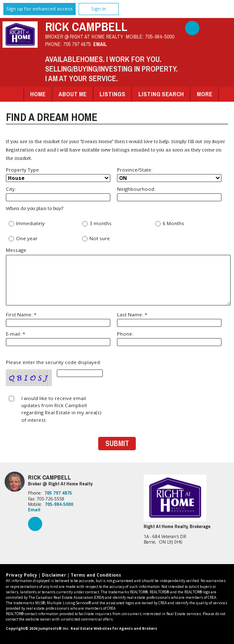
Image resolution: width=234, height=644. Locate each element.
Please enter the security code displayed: (54, 373)
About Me (72, 94)
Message (117, 276)
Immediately (26, 224)
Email (100, 44)
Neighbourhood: (169, 194)
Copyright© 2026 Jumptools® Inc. (38, 629)
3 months (97, 224)
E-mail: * (58, 338)
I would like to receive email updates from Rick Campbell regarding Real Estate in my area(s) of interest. (61, 409)
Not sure (96, 239)
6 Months (169, 224)
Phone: (169, 338)
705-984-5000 (160, 37)
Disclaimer (54, 575)
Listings (112, 94)
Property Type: (58, 174)
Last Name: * (169, 319)
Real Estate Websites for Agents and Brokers (114, 629)
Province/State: (169, 174)
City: (58, 194)
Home (38, 94)
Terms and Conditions (96, 575)
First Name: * (58, 319)
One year (23, 239)
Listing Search (161, 94)
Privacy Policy (22, 575)
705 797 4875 (77, 44)
